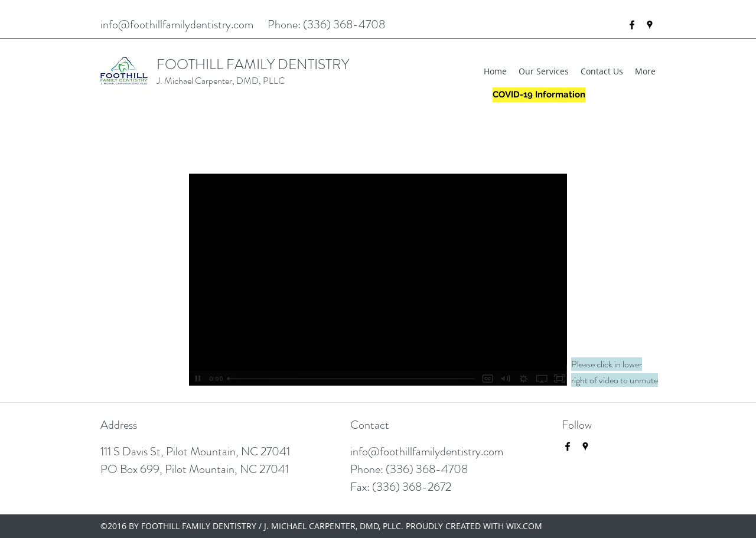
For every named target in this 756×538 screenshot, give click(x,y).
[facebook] (632, 25)
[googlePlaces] (650, 25)
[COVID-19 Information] (539, 95)
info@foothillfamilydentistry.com (177, 25)
